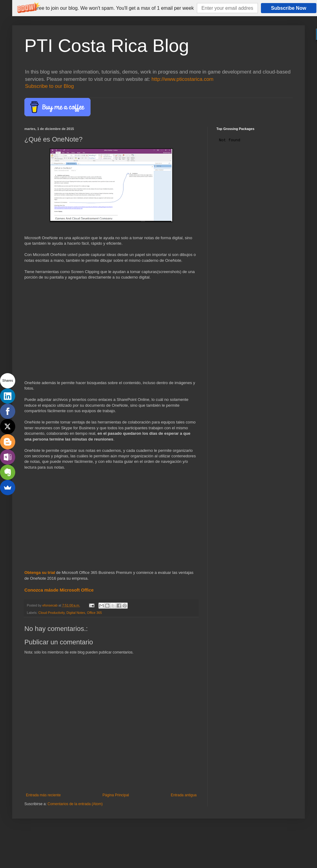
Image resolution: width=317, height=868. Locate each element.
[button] (109, 8)
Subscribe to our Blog (49, 86)
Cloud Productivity (52, 613)
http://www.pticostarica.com (182, 79)
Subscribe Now (289, 8)
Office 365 (94, 613)
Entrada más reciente (43, 795)
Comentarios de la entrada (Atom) (75, 804)
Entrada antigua (184, 795)
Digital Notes (76, 613)
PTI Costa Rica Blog (107, 46)
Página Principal (116, 795)
